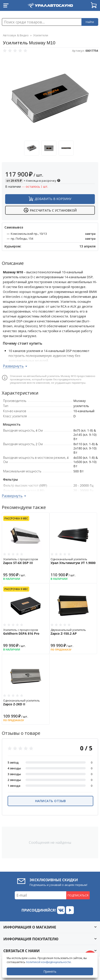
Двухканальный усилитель (73, 632)
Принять (50, 971)
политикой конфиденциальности (48, 962)
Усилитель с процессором (26, 561)
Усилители (41, 35)
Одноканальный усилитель (73, 561)
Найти (90, 22)
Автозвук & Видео (16, 35)
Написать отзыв (51, 801)
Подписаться (78, 895)
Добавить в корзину (53, 199)
